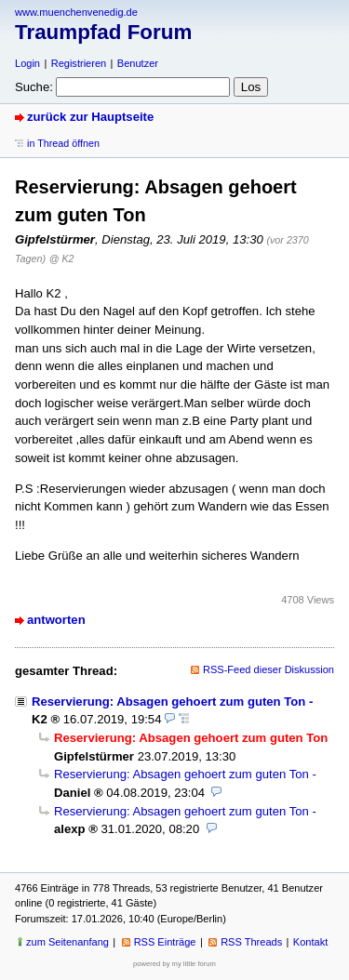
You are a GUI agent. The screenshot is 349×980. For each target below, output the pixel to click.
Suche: (34, 87)
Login (27, 63)
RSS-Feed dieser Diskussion (268, 669)
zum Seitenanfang (67, 942)
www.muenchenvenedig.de (76, 12)
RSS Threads (251, 942)
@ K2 (62, 258)
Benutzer (138, 63)
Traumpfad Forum (103, 32)
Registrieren (79, 63)
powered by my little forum (174, 964)
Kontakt (310, 942)
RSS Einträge (165, 942)
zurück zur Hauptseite (90, 117)
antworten (56, 620)
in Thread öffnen (63, 143)
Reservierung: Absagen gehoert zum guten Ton (168, 702)
